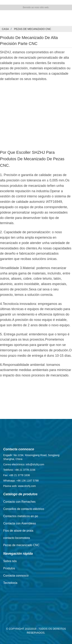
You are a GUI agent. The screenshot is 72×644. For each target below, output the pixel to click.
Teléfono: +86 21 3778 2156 (19, 470)
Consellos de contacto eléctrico (24, 509)
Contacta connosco (16, 576)
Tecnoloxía (10, 583)
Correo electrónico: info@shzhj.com (24, 464)
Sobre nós (10, 561)
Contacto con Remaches (19, 502)
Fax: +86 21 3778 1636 (16, 475)
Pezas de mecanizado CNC (33, 29)
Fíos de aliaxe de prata (18, 531)
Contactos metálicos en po (21, 516)
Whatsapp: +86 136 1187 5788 (21, 481)
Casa (5, 29)
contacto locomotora (16, 538)
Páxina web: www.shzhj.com (19, 486)
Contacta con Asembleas (19, 523)
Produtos (9, 568)
